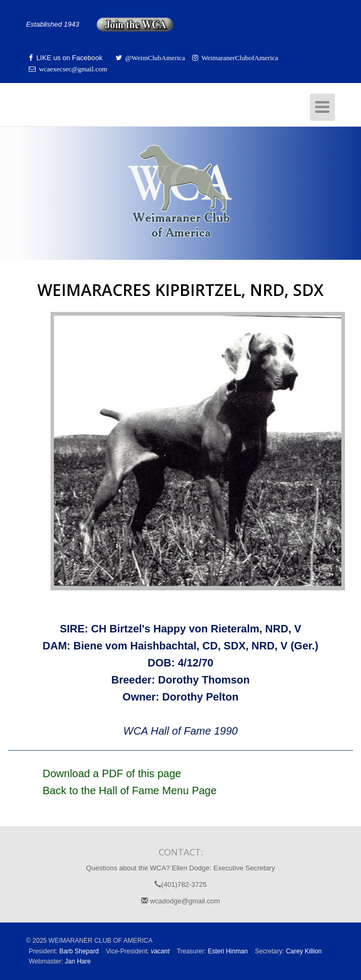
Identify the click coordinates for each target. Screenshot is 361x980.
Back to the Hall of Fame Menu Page (130, 790)
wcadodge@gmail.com (180, 901)
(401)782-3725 (180, 884)
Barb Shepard (79, 951)
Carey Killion (304, 951)
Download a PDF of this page (112, 773)
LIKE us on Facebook (68, 58)
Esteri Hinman (228, 951)
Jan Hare (78, 961)
